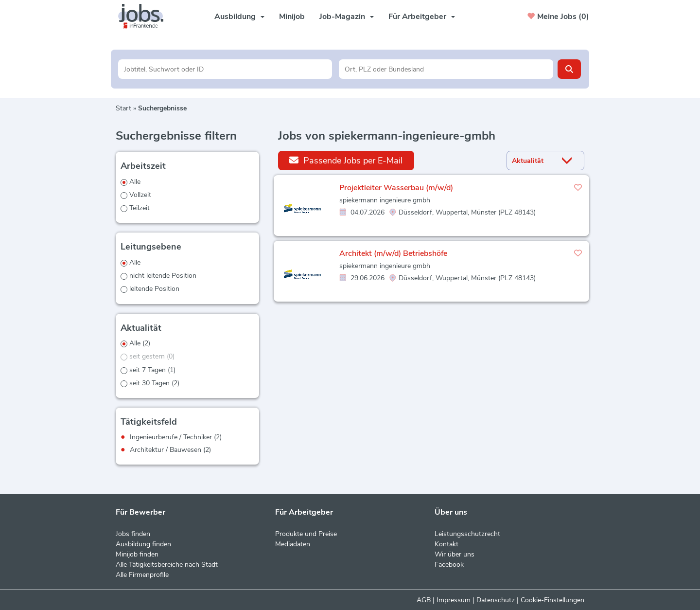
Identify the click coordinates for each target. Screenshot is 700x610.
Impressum (454, 600)
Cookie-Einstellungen (552, 600)
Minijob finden (137, 554)
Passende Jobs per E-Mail (346, 160)
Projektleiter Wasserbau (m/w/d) (396, 188)
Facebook (449, 565)
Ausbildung (239, 17)
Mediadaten (293, 544)
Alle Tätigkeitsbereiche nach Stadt (167, 565)
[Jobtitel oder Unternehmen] (225, 69)
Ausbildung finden (143, 544)
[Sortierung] (533, 161)
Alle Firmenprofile (142, 575)
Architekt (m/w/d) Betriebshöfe (393, 253)
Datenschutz (496, 600)
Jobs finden (133, 534)
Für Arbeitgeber (422, 17)
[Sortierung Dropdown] (569, 161)
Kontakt (446, 544)
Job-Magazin (347, 17)
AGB (424, 600)
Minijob (292, 17)
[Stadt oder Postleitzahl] (446, 69)
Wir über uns (455, 554)
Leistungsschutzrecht (467, 534)
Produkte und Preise (306, 534)
